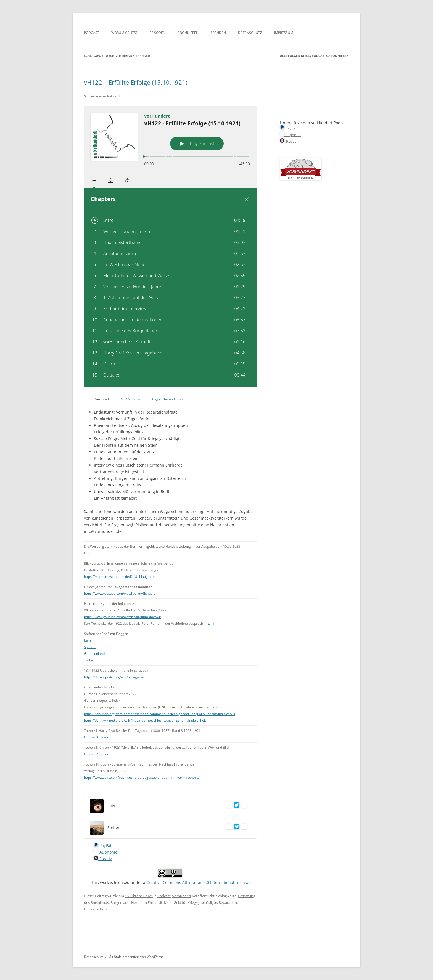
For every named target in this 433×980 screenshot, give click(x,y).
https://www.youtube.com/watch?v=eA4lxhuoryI (120, 593)
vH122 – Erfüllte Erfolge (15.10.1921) (136, 82)
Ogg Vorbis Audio (167, 399)
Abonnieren (188, 33)
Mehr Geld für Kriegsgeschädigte (191, 902)
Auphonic (105, 852)
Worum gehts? (124, 33)
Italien (89, 640)
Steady (103, 859)
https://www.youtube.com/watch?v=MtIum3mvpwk (122, 617)
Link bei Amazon (97, 737)
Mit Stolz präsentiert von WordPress (136, 957)
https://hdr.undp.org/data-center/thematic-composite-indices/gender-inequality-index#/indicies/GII (159, 714)
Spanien (90, 647)
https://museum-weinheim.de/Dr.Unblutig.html (120, 577)
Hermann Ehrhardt (147, 902)
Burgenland (120, 902)
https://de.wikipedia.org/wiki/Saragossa (114, 677)
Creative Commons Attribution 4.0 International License (198, 882)
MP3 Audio (131, 399)
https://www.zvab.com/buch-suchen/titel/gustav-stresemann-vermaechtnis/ (142, 778)
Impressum (284, 33)
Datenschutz (250, 33)
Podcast (92, 33)
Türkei (89, 660)
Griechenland (94, 654)
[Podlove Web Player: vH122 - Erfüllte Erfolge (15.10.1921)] (170, 247)
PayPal (103, 845)
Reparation (228, 902)
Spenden (218, 33)
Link (87, 553)
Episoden (157, 33)
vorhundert (182, 896)
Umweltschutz (96, 909)
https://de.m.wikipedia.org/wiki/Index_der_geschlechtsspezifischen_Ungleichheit (145, 720)
